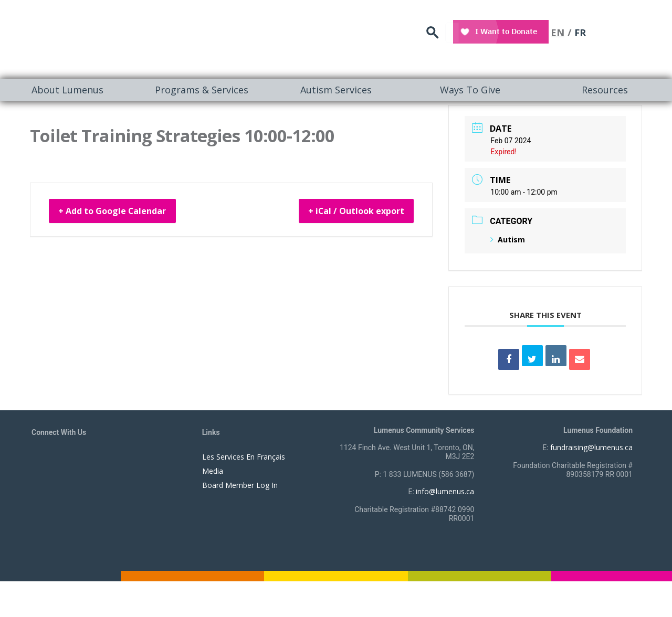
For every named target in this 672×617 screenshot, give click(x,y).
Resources (605, 90)
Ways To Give (470, 90)
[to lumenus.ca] (143, 38)
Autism (508, 240)
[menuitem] (67, 90)
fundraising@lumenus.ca (591, 447)
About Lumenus (67, 90)
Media (213, 471)
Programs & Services (202, 90)
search (496, 29)
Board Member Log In (240, 485)
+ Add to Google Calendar (124, 212)
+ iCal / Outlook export (345, 212)
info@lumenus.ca (445, 491)
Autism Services (336, 90)
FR (637, 29)
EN (615, 29)
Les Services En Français (244, 457)
